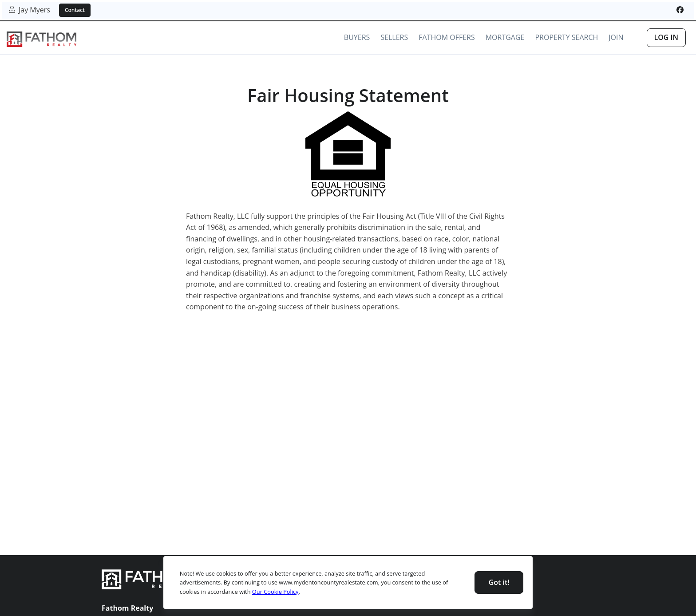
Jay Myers (30, 10)
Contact (75, 10)
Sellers (394, 37)
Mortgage (505, 37)
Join (616, 37)
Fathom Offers (447, 37)
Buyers (357, 37)
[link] (42, 39)
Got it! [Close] (499, 582)
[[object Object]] (680, 10)
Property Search (566, 37)
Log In (666, 37)
